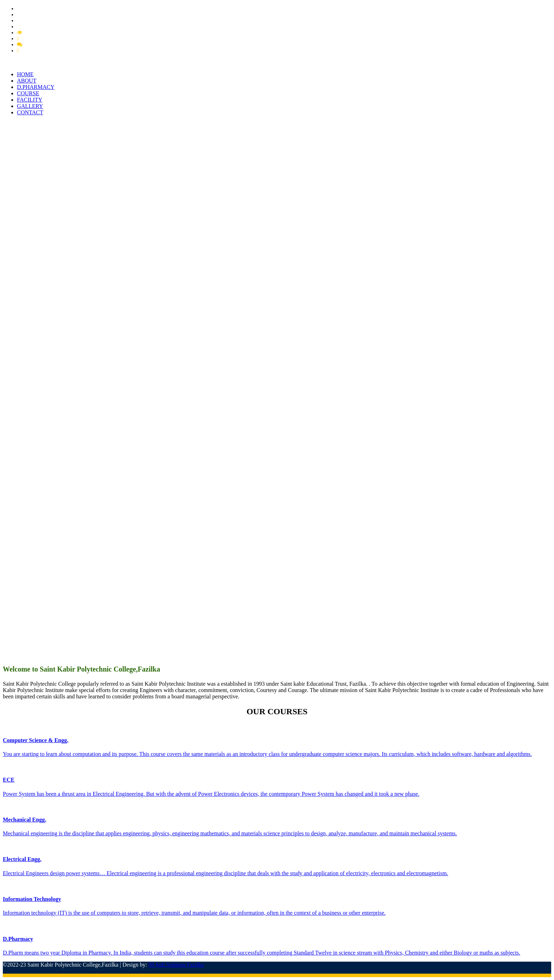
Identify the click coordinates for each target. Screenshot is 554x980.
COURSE (28, 93)
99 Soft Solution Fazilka (176, 965)
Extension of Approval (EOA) (49, 26)
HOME (25, 74)
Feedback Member (43, 44)
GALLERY (30, 106)
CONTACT (30, 112)
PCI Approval (32, 20)
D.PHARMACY (36, 87)
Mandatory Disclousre (47, 32)
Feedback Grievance (42, 38)
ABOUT (27, 81)
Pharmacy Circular (37, 14)
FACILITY (30, 100)
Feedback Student (39, 50)
